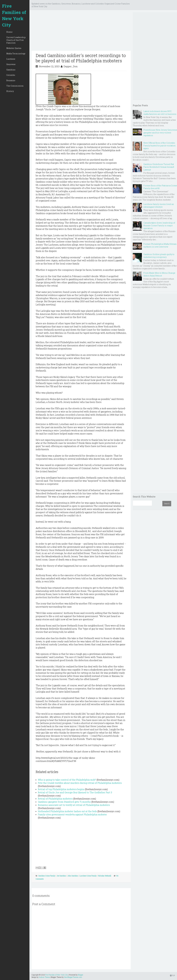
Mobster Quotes (14, 48)
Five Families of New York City (14, 15)
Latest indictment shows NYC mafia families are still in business (160, 113)
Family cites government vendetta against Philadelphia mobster (72, 814)
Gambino (11, 70)
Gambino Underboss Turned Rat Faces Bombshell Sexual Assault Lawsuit (159, 167)
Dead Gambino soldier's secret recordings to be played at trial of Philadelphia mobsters (81, 58)
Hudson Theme (44, 977)
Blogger (81, 975)
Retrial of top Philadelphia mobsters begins (61, 789)
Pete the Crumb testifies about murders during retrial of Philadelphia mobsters (80, 783)
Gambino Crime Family (47, 876)
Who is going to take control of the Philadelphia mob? (67, 780)
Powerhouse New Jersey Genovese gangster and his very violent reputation (160, 133)
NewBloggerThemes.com (73, 977)
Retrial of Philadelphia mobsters (55, 799)
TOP (173, 975)
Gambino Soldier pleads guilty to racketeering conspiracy (159, 256)
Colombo (11, 75)
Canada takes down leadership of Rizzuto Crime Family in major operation (159, 226)
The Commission (15, 86)
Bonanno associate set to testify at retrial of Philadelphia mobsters (74, 805)
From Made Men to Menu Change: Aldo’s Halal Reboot (160, 274)
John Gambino (73, 876)
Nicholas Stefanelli (105, 876)
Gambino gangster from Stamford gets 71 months (64, 802)
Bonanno (11, 80)
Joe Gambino (61, 876)
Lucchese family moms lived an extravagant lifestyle (159, 206)
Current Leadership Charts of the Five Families (16, 40)
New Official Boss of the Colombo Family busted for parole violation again (160, 146)
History (10, 91)
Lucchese (11, 59)
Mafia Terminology (16, 54)
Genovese (11, 64)
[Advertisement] (81, 31)
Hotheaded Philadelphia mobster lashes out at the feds (67, 811)
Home (9, 32)
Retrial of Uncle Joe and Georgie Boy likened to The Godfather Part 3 (75, 792)
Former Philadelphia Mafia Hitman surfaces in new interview (160, 245)
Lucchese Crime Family (88, 876)
